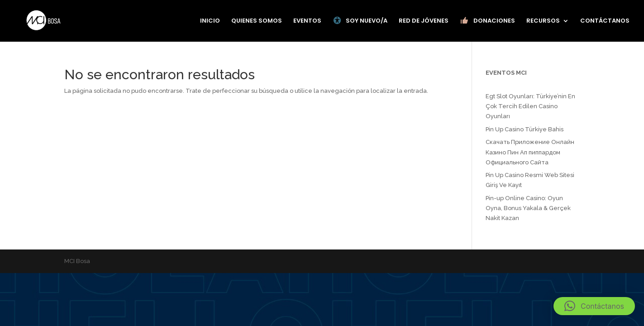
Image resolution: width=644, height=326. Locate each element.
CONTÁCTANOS (605, 21)
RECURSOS (543, 21)
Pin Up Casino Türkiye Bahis (525, 129)
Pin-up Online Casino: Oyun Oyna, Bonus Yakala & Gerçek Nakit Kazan (528, 208)
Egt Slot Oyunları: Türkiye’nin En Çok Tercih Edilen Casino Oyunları (530, 106)
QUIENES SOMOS (257, 21)
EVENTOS (307, 21)
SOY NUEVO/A (360, 21)
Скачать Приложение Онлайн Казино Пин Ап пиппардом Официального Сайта (530, 152)
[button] (594, 306)
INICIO (210, 21)
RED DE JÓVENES (424, 21)
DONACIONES (487, 21)
